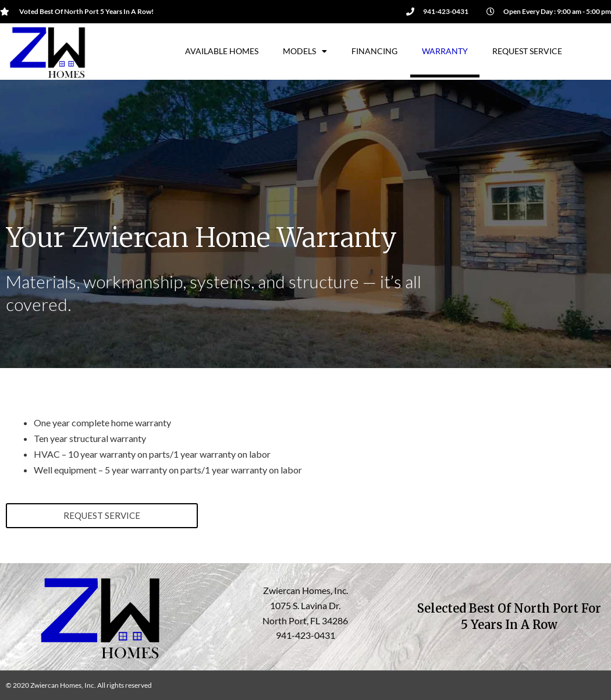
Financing (374, 51)
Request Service (527, 51)
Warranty (445, 51)
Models (305, 51)
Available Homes (222, 51)
